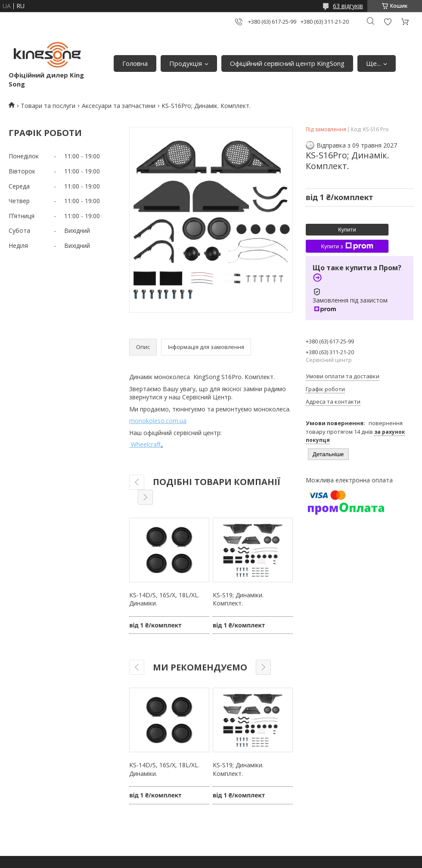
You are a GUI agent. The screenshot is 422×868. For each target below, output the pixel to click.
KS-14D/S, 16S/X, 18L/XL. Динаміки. (164, 599)
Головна (135, 63)
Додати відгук (388, 22)
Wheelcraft (145, 444)
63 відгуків (348, 6)
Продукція (186, 63)
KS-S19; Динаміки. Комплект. (238, 599)
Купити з (347, 246)
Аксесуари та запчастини (119, 106)
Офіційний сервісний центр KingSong (287, 63)
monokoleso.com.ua (158, 421)
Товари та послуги (48, 106)
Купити (347, 230)
